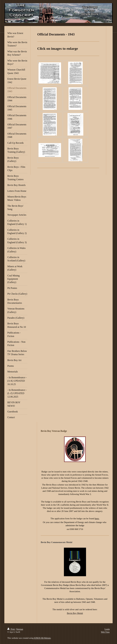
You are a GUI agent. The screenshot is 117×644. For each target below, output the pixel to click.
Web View (105, 632)
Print (11, 629)
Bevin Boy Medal (75, 613)
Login (107, 629)
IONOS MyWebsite (42, 638)
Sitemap (20, 629)
